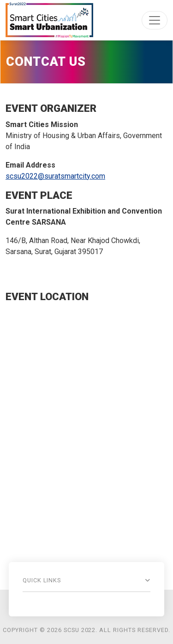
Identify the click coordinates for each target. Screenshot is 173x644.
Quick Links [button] (42, 580)
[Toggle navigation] (155, 20)
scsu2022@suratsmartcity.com (55, 176)
